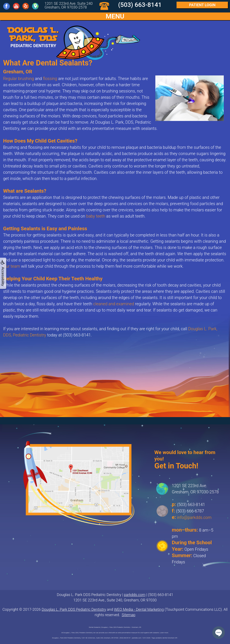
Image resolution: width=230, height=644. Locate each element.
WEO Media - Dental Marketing (139, 609)
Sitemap (128, 615)
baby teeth (96, 216)
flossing (50, 79)
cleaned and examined (114, 304)
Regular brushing (19, 79)
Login (202, 5)
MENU (115, 16)
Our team (12, 266)
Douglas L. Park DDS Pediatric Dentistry (74, 609)
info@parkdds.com (194, 517)
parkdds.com (135, 595)
